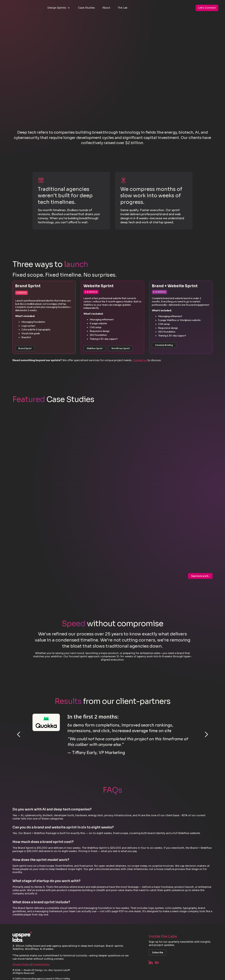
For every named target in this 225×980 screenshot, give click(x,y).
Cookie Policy (41, 964)
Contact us (140, 360)
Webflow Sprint (95, 348)
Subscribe (158, 952)
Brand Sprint (25, 348)
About (106, 8)
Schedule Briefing (164, 345)
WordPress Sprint (120, 348)
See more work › (200, 576)
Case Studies (86, 8)
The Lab (122, 8)
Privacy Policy (21, 964)
